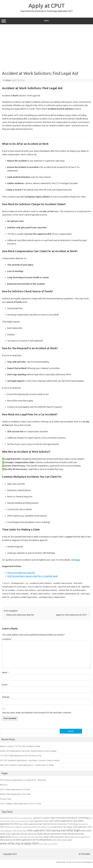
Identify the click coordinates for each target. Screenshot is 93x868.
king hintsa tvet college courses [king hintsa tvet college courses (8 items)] (41, 827)
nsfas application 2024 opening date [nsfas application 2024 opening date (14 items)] (46, 830)
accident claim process (63, 583)
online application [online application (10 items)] (13, 834)
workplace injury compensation (52, 597)
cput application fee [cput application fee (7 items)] (23, 821)
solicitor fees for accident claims (72, 590)
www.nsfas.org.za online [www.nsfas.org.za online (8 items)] (48, 844)
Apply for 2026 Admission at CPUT (73, 615)
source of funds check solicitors (16, 594)
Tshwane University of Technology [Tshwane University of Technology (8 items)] (25, 837)
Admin (8, 80)
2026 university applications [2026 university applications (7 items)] (23, 818)
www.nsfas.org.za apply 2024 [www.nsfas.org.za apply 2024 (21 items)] (19, 843)
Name (5, 672)
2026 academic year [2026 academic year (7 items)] (7, 818)
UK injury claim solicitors (40, 594)
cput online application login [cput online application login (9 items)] (31, 824)
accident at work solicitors (41, 583)
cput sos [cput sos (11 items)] (47, 824)
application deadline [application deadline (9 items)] (41, 818)
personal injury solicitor (47, 590)
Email (5, 685)
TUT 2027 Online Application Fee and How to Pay (21, 756)
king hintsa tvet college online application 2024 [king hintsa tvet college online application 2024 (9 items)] (73, 827)
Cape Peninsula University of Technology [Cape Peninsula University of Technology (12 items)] (70, 818)
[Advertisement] (46, 48)
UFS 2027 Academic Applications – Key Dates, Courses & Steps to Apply (30, 760)
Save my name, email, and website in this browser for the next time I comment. (37, 713)
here (77, 560)
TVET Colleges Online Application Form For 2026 (20, 804)
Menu (46, 21)
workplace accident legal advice (24, 597)
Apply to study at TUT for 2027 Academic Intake (20, 746)
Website (6, 697)
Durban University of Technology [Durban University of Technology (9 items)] (65, 824)
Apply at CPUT (47, 6)
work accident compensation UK (66, 594)
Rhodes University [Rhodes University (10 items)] (29, 834)
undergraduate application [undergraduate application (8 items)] (79, 837)
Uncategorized (17, 583)
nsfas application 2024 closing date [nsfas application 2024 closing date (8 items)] (13, 831)
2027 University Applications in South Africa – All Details (23, 780)
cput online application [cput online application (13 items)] (61, 821)
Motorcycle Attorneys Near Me (21, 573)
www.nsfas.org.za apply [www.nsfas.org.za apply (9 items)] (62, 840)
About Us (4, 785)
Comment (7, 639)
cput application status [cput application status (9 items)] (39, 821)
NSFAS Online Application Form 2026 (15, 794)
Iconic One (61, 862)
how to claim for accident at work (42, 587)
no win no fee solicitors (26, 590)
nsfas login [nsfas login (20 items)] (73, 830)
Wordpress (88, 862)
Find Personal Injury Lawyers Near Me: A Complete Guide (33, 576)
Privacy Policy (6, 799)
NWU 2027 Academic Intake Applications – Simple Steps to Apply (27, 765)
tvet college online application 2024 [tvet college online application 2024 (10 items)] (54, 837)
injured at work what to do (69, 587)
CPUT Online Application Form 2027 (15, 789)
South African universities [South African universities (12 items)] (49, 834)
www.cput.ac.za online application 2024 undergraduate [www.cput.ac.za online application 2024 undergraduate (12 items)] (26, 840)
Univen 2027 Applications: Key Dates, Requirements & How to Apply (28, 751)
